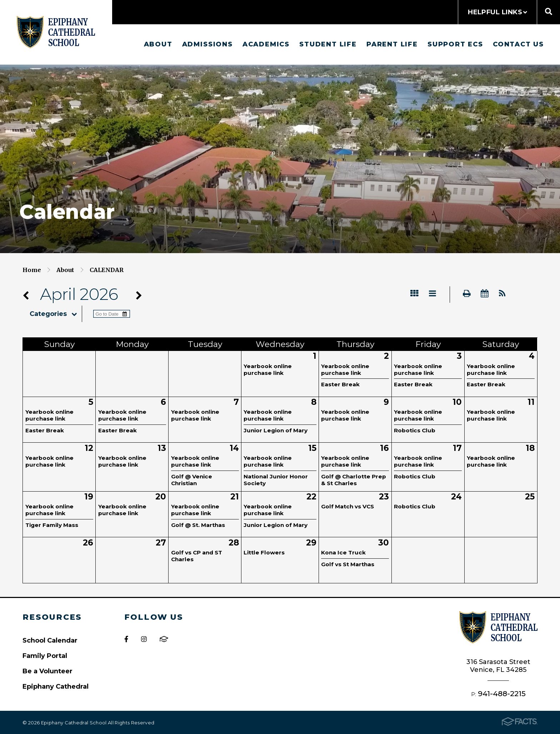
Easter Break (340, 384)
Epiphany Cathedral (56, 686)
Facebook (126, 639)
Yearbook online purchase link (268, 369)
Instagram (144, 639)
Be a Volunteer (47, 671)
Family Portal (45, 656)
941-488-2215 (502, 693)
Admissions (207, 44)
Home (32, 270)
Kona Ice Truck (343, 552)
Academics (266, 44)
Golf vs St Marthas (348, 564)
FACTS (164, 639)
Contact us (518, 44)
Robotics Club (415, 430)
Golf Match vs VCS (347, 506)
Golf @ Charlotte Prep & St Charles (354, 480)
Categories (56, 314)
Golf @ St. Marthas (198, 525)
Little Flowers (264, 552)
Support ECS (455, 44)
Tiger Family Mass (52, 525)
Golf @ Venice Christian (192, 480)
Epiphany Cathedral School (56, 32)
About (158, 44)
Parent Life (392, 44)
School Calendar (50, 640)
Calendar (107, 270)
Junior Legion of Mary (276, 430)
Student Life (328, 44)
